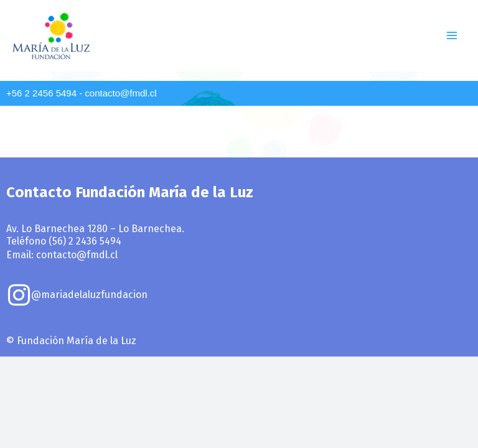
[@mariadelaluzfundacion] (19, 295)
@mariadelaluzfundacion (89, 295)
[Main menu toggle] (452, 36)
